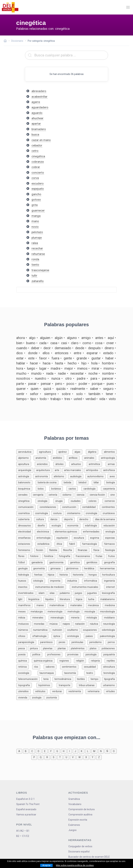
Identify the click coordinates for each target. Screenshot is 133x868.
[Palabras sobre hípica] (52, 574)
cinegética (38, 156)
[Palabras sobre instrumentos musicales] (87, 587)
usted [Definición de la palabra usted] (78, 399)
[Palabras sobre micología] (90, 611)
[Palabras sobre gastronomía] (58, 562)
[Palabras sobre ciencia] (81, 494)
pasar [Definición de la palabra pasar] (32, 384)
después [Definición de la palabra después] (94, 348)
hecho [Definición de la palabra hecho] (72, 363)
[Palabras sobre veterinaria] (95, 691)
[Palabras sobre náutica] (94, 624)
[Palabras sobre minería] (77, 617)
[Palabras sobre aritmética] (96, 464)
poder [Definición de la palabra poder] (83, 384)
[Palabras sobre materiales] (77, 605)
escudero (38, 183)
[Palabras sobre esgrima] (96, 538)
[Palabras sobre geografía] (109, 562)
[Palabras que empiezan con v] (73, 757)
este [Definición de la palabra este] (31, 358)
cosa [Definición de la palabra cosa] (99, 343)
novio (35, 227)
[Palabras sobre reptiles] (111, 660)
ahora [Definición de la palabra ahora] (21, 338)
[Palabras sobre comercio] (110, 501)
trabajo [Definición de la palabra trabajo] (56, 399)
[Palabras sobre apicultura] (26, 464)
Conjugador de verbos (80, 846)
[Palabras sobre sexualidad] (92, 666)
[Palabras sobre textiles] (82, 679)
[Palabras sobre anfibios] (75, 458)
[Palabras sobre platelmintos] (78, 648)
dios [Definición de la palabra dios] (19, 353)
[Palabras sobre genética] (76, 562)
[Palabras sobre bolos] (43, 488)
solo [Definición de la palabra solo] (79, 394)
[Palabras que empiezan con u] (67, 757)
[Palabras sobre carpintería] (109, 488)
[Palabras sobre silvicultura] (109, 666)
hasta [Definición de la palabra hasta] (59, 363)
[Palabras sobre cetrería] (54, 494)
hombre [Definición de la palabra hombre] (108, 363)
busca (35, 134)
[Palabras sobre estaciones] (26, 544)
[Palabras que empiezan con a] (20, 751)
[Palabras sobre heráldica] (90, 568)
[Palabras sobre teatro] (93, 673)
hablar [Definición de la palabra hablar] (21, 363)
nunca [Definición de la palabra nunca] (56, 379)
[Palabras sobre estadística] (45, 544)
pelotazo (37, 232)
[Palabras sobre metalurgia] (37, 611)
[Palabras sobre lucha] (92, 599)
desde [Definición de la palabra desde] (80, 348)
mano (35, 221)
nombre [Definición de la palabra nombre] (108, 374)
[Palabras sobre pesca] (22, 648)
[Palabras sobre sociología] (27, 673)
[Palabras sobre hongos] (94, 574)
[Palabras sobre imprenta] (57, 580)
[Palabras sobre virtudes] (110, 691)
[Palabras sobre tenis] (47, 679)
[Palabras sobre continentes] (108, 507)
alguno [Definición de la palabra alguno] (72, 338)
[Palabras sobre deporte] (70, 519)
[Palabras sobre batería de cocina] (49, 482)
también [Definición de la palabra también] (94, 394)
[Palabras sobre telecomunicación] (29, 679)
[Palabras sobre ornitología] (74, 636)
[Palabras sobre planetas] (48, 648)
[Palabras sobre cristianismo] (74, 513)
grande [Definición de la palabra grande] (82, 358)
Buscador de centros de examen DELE (89, 857)
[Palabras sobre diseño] (43, 525)
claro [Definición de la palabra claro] (75, 343)
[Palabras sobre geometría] (40, 568)
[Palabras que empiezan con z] (99, 757)
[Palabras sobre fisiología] (110, 550)
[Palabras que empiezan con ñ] (108, 751)
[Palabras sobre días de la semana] (105, 519)
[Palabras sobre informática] (92, 580)
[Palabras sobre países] (91, 636)
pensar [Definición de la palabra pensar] (46, 384)
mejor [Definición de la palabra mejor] (69, 369)
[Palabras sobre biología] (110, 482)
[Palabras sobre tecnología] (109, 673)
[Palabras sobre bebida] (69, 482)
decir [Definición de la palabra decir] (47, 348)
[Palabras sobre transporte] (67, 685)
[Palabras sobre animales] (90, 458)
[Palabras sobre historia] (64, 574)
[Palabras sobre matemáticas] (58, 605)
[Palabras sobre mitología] (93, 617)
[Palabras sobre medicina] (110, 605)
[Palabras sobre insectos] (25, 587)
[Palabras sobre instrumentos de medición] (52, 587)
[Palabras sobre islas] (53, 593)
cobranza (38, 162)
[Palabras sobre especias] (110, 538)
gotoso (36, 200)
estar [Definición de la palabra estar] (20, 358)
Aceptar (46, 865)
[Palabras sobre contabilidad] (90, 507)
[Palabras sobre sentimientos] (71, 666)
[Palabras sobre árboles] (61, 464)
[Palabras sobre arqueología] (25, 470)
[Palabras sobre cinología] (44, 501)
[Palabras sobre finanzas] (84, 550)
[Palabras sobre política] (38, 654)
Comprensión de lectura (81, 809)
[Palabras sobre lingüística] (35, 599)
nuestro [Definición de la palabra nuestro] (41, 379)
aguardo (37, 113)
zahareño (38, 281)
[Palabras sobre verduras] (58, 691)
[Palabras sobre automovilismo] (97, 476)
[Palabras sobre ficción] (41, 550)
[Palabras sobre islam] (42, 593)
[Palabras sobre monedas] (40, 624)
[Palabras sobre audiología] (77, 476)
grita (35, 205)
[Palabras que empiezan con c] (33, 751)
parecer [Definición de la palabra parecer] (108, 379)
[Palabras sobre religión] (81, 660)
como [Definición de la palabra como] (87, 343)
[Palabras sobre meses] (23, 611)
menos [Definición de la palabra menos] (82, 369)
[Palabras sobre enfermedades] (92, 531)
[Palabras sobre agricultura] (47, 452)
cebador (37, 145)
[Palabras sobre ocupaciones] (90, 630)
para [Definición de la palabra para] (94, 379)
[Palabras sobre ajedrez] (64, 452)
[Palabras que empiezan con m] (95, 751)
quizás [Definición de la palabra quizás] (61, 389)
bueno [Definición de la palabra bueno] (31, 343)
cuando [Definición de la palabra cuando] (22, 348)
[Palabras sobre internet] (110, 587)
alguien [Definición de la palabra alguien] (45, 338)
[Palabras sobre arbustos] (78, 464)
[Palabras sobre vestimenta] (76, 691)
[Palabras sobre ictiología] (40, 580)
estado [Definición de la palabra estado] (108, 353)
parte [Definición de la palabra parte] (20, 384)
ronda (35, 259)
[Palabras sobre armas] (111, 464)
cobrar (36, 167)
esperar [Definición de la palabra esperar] (92, 353)
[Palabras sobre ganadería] (39, 562)
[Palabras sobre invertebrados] (26, 593)
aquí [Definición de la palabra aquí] (111, 338)
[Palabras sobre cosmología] (42, 513)
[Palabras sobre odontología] (108, 630)
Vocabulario (75, 804)
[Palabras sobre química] (24, 660)
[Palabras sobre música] (54, 624)
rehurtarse (38, 254)
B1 (28, 831)
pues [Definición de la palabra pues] (110, 384)
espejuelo (38, 189)
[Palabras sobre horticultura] (108, 574)
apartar (36, 124)
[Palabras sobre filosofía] (68, 550)
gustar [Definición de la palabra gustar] (96, 358)
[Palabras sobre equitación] (63, 538)
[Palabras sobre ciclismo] (68, 494)
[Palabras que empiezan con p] (35, 757)
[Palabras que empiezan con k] (82, 751)
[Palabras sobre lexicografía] (108, 593)
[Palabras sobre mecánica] (94, 605)
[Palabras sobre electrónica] (44, 531)
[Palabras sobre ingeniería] (109, 580)
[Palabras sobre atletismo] (60, 476)
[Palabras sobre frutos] (111, 556)
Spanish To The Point (28, 804)
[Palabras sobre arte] (57, 470)
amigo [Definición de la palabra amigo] (86, 338)
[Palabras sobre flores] (22, 556)
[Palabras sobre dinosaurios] (26, 525)
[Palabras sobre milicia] (23, 617)
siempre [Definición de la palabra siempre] (50, 394)
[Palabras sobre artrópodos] (93, 470)
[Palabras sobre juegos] (79, 593)
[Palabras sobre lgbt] (21, 599)
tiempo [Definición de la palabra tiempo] (21, 399)
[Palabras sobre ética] (61, 544)
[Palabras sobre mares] (41, 605)
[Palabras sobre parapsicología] (27, 642)
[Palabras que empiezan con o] (114, 751)
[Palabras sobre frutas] (100, 556)
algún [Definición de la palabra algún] (59, 338)
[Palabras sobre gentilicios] (93, 562)
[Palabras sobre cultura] (41, 519)
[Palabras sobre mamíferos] (25, 605)
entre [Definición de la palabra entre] (77, 353)
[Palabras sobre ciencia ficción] (98, 494)
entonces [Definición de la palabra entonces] (62, 353)
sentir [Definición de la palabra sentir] (20, 394)
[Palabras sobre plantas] (62, 648)
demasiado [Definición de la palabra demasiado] (63, 348)
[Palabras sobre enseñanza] (25, 538)
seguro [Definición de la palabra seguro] (108, 389)
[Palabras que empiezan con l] (88, 751)
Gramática (74, 799)
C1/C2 (26, 836)
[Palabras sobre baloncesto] (26, 482)
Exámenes (74, 825)
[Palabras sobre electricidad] (26, 531)
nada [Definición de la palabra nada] (50, 374)
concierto (38, 173)
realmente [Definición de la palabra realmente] (78, 389)
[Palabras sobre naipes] (67, 624)
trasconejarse (40, 270)
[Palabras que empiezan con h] (64, 751)
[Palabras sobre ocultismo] (73, 630)
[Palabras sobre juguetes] (93, 593)
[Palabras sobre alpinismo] (25, 458)
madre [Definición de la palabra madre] (56, 369)
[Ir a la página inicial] (6, 41)
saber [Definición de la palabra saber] (94, 389)
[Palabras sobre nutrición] (58, 630)
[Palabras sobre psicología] (92, 654)
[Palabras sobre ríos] (38, 666)
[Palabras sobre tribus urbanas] (89, 685)
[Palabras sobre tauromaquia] (50, 673)
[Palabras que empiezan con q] (41, 757)
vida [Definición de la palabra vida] (102, 399)
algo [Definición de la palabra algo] (32, 338)
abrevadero (39, 91)
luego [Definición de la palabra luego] (31, 369)
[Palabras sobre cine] (112, 494)
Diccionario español (79, 852)
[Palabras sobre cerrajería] (39, 494)
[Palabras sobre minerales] (40, 617)
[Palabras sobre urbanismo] (109, 685)
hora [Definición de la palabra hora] (20, 369)
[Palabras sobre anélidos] (59, 458)
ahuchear (37, 118)
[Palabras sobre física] (97, 550)
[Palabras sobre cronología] (92, 513)
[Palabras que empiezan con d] (39, 751)
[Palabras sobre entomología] (44, 538)
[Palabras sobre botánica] (58, 488)
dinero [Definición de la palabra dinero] (109, 348)
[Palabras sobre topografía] (26, 685)
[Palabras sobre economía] (74, 525)
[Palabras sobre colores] (95, 501)
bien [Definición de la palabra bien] (19, 343)
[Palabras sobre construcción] (70, 507)
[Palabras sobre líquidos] (51, 599)
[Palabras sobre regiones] (66, 660)
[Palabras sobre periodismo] (96, 642)
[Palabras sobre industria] (74, 580)
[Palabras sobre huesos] (24, 580)
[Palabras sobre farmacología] (91, 544)
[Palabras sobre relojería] (97, 660)
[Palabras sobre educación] (109, 525)
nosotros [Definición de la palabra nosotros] (23, 379)
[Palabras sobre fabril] (74, 544)
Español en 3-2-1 (25, 799)
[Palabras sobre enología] (110, 531)
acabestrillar (39, 97)
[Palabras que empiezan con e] (45, 751)
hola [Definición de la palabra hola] (94, 363)
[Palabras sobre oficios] (23, 636)
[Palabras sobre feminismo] (25, 550)
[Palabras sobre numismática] (41, 630)
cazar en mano (41, 140)
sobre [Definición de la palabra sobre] (66, 394)
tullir (34, 275)
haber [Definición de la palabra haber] (110, 358)
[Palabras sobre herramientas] (107, 568)
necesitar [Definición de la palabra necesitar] (77, 374)
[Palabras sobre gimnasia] (56, 568)
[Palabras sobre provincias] (74, 654)
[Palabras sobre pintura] (34, 648)
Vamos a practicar (26, 815)
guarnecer (38, 210)
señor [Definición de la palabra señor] (34, 394)
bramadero (39, 129)
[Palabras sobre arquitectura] (43, 470)
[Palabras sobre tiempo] (95, 679)
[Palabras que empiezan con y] (93, 757)
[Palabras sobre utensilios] (25, 691)
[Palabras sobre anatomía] (42, 458)
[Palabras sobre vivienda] (23, 697)
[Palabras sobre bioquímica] (26, 488)
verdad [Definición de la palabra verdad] (91, 399)
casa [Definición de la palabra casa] (54, 343)
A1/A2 (20, 831)
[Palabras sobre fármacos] (109, 544)
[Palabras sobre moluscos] (24, 624)
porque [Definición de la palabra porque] (97, 384)
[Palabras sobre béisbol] (84, 482)
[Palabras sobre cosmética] (25, 513)
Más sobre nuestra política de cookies (75, 865)
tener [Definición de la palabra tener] (110, 394)
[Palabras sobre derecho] (85, 519)
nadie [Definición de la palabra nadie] (62, 374)
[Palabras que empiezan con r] (48, 757)
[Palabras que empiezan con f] (52, 751)
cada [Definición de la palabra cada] (43, 343)
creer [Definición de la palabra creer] (110, 343)
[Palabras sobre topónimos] (46, 685)
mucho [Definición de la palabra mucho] (21, 374)
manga (36, 216)
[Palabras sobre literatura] (66, 599)
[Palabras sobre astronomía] (42, 476)
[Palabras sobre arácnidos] (44, 464)
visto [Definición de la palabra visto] (112, 399)
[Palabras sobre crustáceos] (109, 513)
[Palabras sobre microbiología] (107, 611)
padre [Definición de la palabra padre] (81, 379)
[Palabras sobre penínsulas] (78, 642)
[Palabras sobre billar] (98, 482)
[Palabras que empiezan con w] (80, 757)
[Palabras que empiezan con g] (58, 751)
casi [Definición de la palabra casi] (64, 343)
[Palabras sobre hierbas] (39, 574)
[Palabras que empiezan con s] (54, 757)
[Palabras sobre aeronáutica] (27, 452)
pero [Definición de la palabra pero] (59, 384)
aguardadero (40, 107)
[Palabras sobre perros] (111, 642)
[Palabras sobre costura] (58, 513)
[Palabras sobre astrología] (25, 476)
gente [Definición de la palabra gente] (68, 358)
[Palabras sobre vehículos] (42, 691)
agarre (36, 102)
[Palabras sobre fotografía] (65, 556)
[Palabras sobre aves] (112, 476)
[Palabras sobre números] (24, 630)
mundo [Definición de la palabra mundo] (36, 374)
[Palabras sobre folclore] (35, 556)
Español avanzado (26, 809)
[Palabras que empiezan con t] (60, 757)
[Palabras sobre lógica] (80, 599)
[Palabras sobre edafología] (92, 525)
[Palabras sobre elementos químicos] (67, 531)
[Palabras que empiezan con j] (76, 751)
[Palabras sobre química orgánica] (45, 660)
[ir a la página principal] (10, 7)
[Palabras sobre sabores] (52, 666)
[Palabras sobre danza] (55, 519)
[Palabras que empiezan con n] (101, 751)
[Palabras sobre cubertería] (25, 519)
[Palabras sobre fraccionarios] (84, 556)
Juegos (72, 830)
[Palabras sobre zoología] (37, 697)
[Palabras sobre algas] (79, 452)
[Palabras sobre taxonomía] (73, 673)
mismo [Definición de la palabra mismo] (109, 369)
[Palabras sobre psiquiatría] (109, 654)
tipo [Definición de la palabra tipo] (33, 399)
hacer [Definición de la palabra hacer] (34, 363)
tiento (35, 265)
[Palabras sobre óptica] (58, 636)
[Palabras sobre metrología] (74, 611)
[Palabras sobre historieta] (79, 574)
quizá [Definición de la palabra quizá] (47, 389)
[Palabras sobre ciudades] (78, 501)
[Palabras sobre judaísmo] (65, 593)
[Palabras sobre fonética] (49, 556)
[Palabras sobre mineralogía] (59, 617)
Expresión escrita (78, 820)
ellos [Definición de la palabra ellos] (46, 353)
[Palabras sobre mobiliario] (109, 617)
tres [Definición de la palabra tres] (67, 399)
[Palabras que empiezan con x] (87, 757)
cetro (35, 151)
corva (35, 178)
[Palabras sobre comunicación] (27, 507)
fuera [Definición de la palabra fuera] (55, 358)
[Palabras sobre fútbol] (23, 562)
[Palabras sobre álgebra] (94, 452)
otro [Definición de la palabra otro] (68, 379)
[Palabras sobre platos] (94, 648)
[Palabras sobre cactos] (74, 488)
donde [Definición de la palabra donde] (33, 353)
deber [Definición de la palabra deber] (35, 348)
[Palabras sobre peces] (63, 642)
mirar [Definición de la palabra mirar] (96, 369)
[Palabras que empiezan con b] (26, 751)
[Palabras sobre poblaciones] (108, 648)
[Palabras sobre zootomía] (52, 697)
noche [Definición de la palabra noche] (93, 374)
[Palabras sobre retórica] (24, 666)
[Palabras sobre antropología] (108, 458)
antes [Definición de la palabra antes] (99, 338)
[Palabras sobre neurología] (109, 624)
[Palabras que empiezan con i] (70, 751)
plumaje (37, 238)
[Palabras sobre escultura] (80, 538)
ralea (35, 243)
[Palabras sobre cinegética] (26, 501)
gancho (36, 194)
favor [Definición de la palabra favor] (43, 358)
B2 (18, 836)
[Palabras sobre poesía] (23, 654)
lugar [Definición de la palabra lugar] (43, 369)
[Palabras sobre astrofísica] (109, 470)
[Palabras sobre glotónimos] (73, 568)
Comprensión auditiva (80, 815)
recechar (37, 248)
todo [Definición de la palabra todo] (43, 399)
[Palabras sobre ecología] (57, 525)
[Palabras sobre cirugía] (61, 501)
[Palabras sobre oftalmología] (41, 636)
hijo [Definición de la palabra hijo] (84, 363)
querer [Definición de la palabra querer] (21, 389)
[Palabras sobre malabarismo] (107, 599)
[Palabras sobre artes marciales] (73, 470)
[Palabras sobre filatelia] (54, 550)
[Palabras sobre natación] (80, 624)
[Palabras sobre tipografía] (109, 679)
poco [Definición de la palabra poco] (70, 384)
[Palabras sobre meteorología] (56, 611)
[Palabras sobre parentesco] (48, 642)
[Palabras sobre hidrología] (24, 574)
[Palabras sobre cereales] (24, 494)
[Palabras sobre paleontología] (107, 636)
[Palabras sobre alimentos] (109, 452)
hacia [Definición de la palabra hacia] (47, 363)
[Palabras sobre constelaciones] (49, 507)
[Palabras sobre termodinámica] (64, 679)
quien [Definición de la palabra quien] (35, 389)
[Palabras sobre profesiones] (55, 654)
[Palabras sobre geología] (24, 568)
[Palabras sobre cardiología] (91, 488)
